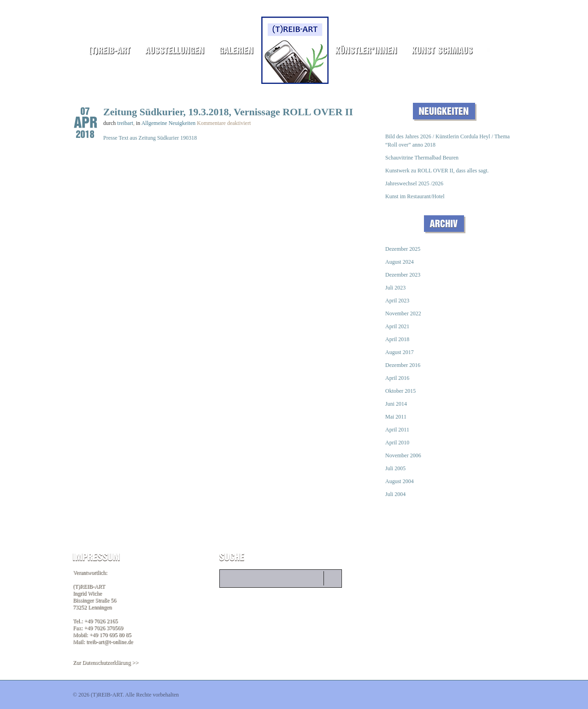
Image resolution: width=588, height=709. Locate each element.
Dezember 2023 (403, 275)
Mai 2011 (396, 417)
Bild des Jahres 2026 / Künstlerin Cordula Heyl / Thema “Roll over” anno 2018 (447, 141)
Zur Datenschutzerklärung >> (106, 662)
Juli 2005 (395, 468)
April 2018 (397, 339)
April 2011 (397, 430)
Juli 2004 (395, 494)
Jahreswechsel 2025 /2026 (414, 183)
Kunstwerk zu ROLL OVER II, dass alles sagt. (437, 171)
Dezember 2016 (403, 365)
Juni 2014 (396, 404)
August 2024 (400, 262)
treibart (125, 123)
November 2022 (403, 313)
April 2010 (397, 443)
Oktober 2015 (400, 391)
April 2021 (397, 326)
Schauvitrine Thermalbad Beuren (422, 158)
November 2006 (403, 455)
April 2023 (397, 301)
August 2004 (400, 481)
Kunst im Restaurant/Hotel (415, 196)
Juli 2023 (395, 288)
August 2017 (400, 352)
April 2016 (397, 378)
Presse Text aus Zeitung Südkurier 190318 (150, 138)
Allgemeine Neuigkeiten (169, 123)
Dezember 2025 (403, 249)
